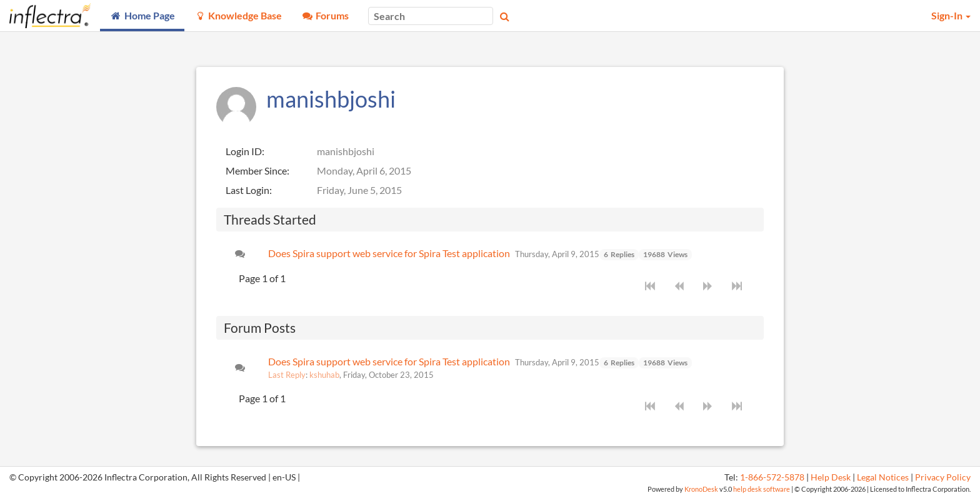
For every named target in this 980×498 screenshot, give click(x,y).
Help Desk (831, 477)
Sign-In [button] (951, 15)
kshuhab (324, 375)
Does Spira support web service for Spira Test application (389, 253)
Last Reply (287, 375)
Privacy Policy (943, 477)
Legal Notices (883, 477)
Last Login (247, 190)
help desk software (762, 489)
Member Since (256, 170)
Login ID (244, 151)
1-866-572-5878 (772, 477)
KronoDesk (701, 489)
